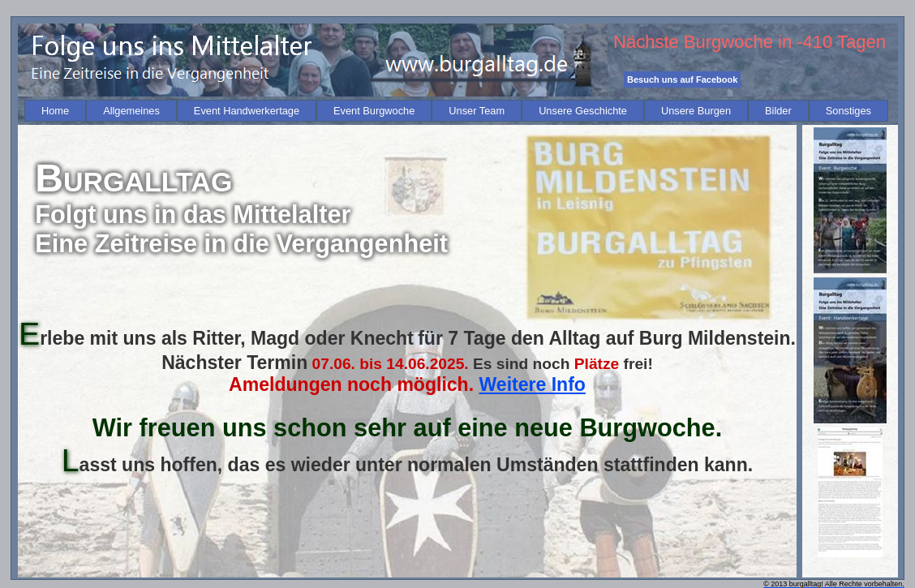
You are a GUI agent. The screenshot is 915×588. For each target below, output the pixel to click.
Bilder (778, 111)
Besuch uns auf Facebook (682, 79)
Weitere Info (533, 384)
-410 (814, 42)
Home (55, 111)
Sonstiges (848, 111)
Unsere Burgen (696, 111)
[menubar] (456, 111)
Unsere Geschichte (583, 111)
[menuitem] (55, 111)
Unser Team (477, 111)
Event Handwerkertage (247, 111)
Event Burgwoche (374, 111)
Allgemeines (131, 111)
